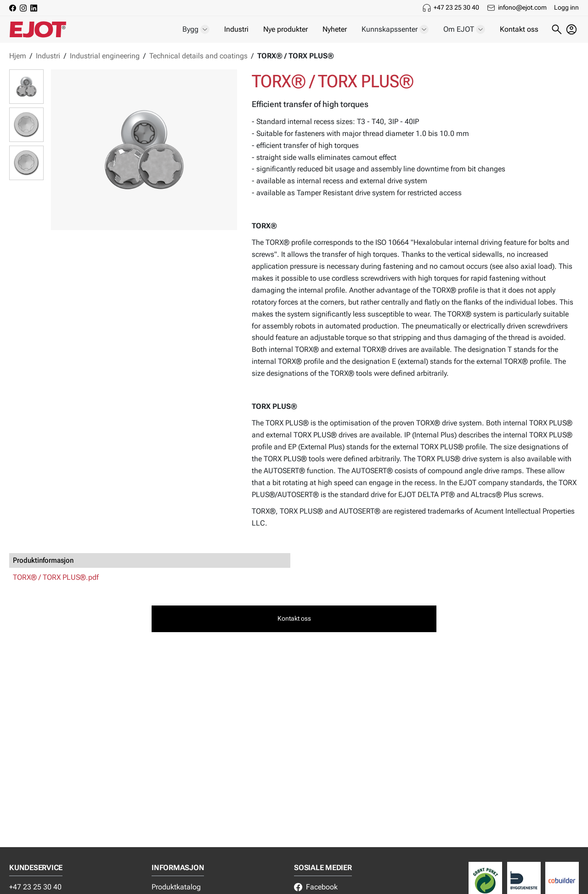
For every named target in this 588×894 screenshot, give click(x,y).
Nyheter (335, 29)
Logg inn (566, 7)
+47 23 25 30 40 (456, 7)
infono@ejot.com (522, 7)
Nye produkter (286, 29)
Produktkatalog (176, 887)
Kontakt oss (519, 29)
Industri (236, 29)
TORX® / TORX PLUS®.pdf (56, 577)
